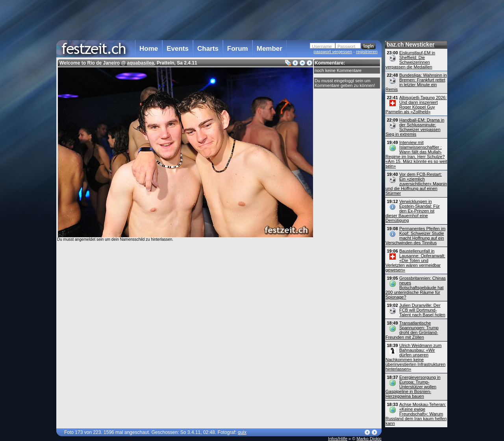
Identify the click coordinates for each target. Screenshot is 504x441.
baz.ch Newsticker (410, 44)
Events (178, 49)
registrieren (367, 52)
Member (270, 49)
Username (322, 46)
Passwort (346, 46)
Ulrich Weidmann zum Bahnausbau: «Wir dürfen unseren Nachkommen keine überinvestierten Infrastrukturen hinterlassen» (415, 357)
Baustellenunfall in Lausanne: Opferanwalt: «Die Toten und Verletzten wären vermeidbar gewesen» (415, 260)
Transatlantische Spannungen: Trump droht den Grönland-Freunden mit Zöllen (412, 330)
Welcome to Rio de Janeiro (90, 63)
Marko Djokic (369, 439)
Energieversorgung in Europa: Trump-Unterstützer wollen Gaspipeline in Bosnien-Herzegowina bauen (413, 387)
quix (242, 432)
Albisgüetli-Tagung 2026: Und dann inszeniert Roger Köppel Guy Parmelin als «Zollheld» (416, 105)
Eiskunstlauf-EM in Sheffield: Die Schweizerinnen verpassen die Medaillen (410, 60)
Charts (208, 49)
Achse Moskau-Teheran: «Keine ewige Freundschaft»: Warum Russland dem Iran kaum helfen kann (416, 414)
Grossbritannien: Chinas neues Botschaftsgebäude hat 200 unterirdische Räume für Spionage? (416, 288)
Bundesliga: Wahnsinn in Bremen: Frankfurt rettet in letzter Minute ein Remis (416, 82)
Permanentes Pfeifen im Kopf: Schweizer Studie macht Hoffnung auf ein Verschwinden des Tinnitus (415, 236)
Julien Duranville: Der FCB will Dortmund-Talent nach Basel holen (422, 310)
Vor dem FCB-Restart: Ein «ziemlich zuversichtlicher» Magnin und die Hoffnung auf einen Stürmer (416, 184)
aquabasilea (141, 63)
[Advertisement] (219, 19)
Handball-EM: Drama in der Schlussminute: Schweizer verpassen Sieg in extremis (415, 127)
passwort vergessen (333, 52)
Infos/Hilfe (338, 439)
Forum (238, 49)
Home (149, 49)
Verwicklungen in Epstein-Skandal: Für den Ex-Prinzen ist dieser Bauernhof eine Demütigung (413, 211)
